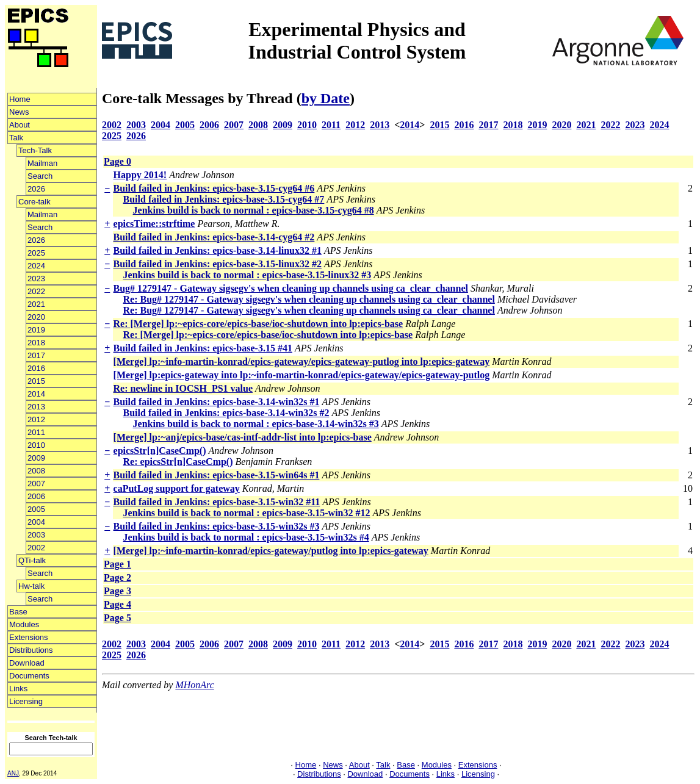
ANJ (13, 773)
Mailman (42, 163)
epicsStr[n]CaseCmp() (160, 451)
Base (18, 612)
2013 (36, 407)
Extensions (29, 637)
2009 (36, 458)
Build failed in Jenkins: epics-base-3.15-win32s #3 (217, 526)
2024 (36, 266)
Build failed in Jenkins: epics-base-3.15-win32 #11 (217, 502)
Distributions (31, 650)
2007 (36, 484)
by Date (326, 98)
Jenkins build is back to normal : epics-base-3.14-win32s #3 (256, 424)
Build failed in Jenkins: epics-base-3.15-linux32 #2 (218, 264)
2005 (36, 509)
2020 (36, 317)
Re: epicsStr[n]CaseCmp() (178, 462)
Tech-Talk (35, 150)
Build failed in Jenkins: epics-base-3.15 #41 (203, 348)
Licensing (26, 701)
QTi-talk (32, 560)
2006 (36, 496)
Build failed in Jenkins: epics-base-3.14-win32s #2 (226, 413)
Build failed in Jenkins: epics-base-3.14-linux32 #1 (218, 250)
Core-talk (34, 202)
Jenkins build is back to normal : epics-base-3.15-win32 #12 (247, 513)
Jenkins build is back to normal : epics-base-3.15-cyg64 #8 (254, 210)
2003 (36, 535)
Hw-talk (31, 586)
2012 (36, 419)
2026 (36, 189)
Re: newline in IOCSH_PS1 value (183, 388)
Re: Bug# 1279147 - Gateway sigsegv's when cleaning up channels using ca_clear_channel (309, 299)
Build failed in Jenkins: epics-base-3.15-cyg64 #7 (224, 199)
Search (40, 176)
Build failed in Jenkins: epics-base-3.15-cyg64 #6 (214, 188)
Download (27, 663)
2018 (36, 343)
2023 (36, 279)
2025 (36, 253)
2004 (36, 522)
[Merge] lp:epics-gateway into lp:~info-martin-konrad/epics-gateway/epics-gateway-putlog (302, 375)
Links (18, 689)
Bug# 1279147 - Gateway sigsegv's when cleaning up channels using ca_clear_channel (291, 288)
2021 (36, 304)
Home (20, 99)
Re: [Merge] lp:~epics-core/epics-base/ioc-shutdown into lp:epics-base (258, 324)
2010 (36, 445)
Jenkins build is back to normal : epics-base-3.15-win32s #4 (246, 537)
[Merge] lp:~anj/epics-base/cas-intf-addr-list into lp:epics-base (243, 437)
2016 (36, 368)
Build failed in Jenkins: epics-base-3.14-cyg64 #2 (214, 237)
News (19, 112)
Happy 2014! (140, 175)
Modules (24, 624)
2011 (36, 432)
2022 (36, 291)
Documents (29, 676)
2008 (36, 471)
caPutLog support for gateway (177, 488)
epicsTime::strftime (154, 224)
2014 (36, 394)
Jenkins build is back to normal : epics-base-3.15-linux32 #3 (247, 275)
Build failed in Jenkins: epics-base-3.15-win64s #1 (217, 475)
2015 (36, 381)
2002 (36, 548)
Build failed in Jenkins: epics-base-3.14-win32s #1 (217, 402)
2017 (36, 355)
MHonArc (194, 685)
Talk (16, 138)
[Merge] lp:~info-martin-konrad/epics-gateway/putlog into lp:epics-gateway (271, 551)
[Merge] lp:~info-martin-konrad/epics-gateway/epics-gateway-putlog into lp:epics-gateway (302, 361)
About (20, 125)
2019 (36, 330)
